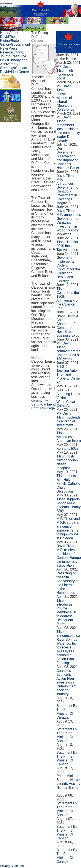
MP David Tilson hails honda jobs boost (65, 72)
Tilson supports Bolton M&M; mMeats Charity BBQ (68, 505)
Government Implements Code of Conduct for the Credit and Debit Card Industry (68, 269)
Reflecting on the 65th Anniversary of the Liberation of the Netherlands (67, 583)
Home (5, 33)
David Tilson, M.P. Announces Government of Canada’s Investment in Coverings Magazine (68, 189)
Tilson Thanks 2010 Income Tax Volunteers (68, 246)
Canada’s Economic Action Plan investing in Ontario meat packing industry (66, 682)
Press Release (9, 50)
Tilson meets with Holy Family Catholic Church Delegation (68, 484)
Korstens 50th (67, 449)
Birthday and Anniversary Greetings (14, 64)
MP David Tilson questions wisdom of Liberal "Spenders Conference (65, 98)
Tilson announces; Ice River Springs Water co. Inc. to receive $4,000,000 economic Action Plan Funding (68, 647)
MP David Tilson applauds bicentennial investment (68, 419)
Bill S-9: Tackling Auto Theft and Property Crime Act (68, 374)
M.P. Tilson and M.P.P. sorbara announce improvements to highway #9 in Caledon (68, 528)
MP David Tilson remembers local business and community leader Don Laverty (68, 129)
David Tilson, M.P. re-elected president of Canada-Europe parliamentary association (69, 556)
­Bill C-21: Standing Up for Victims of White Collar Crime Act (68, 398)
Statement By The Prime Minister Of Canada (67, 712)
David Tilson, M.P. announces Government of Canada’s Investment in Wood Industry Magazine (69, 222)
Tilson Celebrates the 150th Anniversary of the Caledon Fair (68, 298)
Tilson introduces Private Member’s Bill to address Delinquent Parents (67, 612)
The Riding (7, 39)
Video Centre (19, 72)
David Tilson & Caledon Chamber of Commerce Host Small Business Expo (68, 326)
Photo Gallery (9, 43)
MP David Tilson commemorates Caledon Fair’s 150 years (68, 351)
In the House (66, 59)
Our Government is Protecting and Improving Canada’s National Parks (68, 158)
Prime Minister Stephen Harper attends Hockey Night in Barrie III (69, 784)
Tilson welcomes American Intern (69, 437)
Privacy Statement (12, 866)
